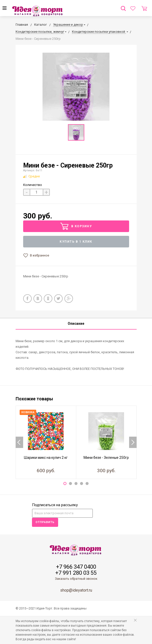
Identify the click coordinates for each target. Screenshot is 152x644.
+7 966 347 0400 (76, 567)
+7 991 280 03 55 (76, 573)
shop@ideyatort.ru (76, 590)
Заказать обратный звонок (76, 579)
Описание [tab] (76, 324)
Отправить (45, 522)
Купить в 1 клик (76, 242)
